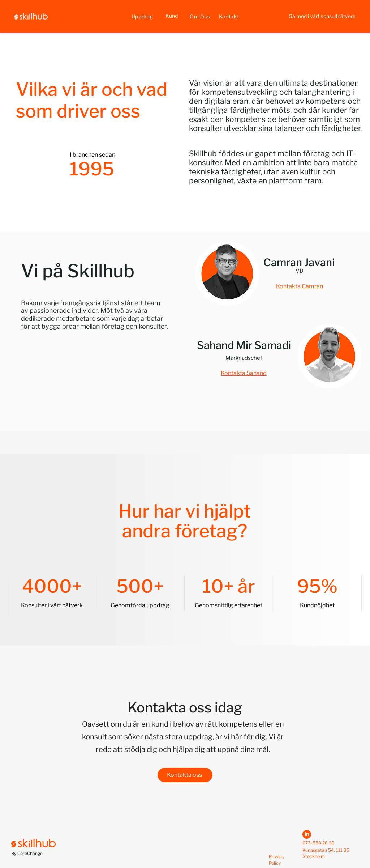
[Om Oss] (200, 16)
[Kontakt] (229, 16)
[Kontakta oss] (185, 775)
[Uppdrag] (142, 16)
